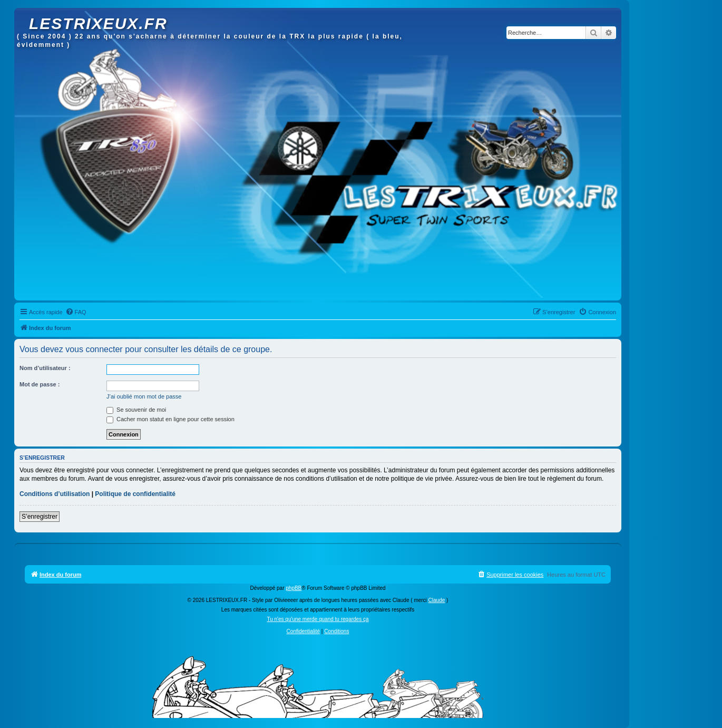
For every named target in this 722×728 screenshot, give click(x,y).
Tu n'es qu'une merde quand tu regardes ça (318, 619)
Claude (437, 600)
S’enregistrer (40, 517)
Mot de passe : (40, 384)
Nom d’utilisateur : (45, 368)
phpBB (294, 588)
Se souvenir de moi (136, 410)
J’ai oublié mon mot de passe (144, 396)
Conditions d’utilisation (55, 494)
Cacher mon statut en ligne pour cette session (170, 419)
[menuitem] (76, 312)
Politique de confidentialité (135, 494)
